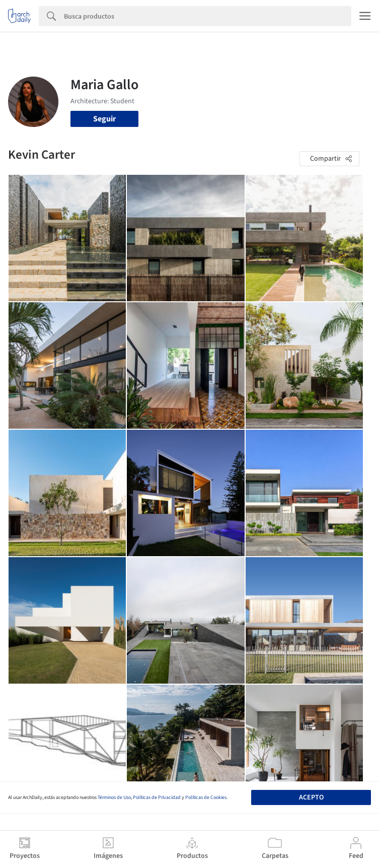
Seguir (104, 119)
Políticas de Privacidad (157, 797)
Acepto (311, 797)
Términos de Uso (114, 797)
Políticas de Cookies (206, 797)
